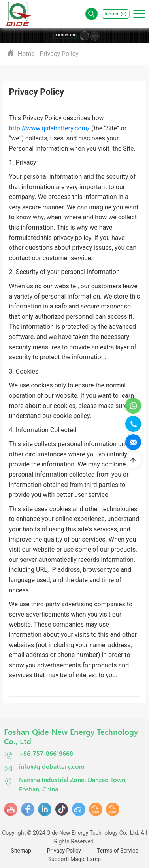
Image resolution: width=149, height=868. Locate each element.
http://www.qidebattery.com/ (50, 128)
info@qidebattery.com (44, 767)
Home (26, 53)
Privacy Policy (59, 54)
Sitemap (21, 851)
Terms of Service (118, 851)
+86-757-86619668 (39, 754)
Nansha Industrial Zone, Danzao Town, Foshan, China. (65, 784)
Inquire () (115, 14)
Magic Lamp (86, 859)
